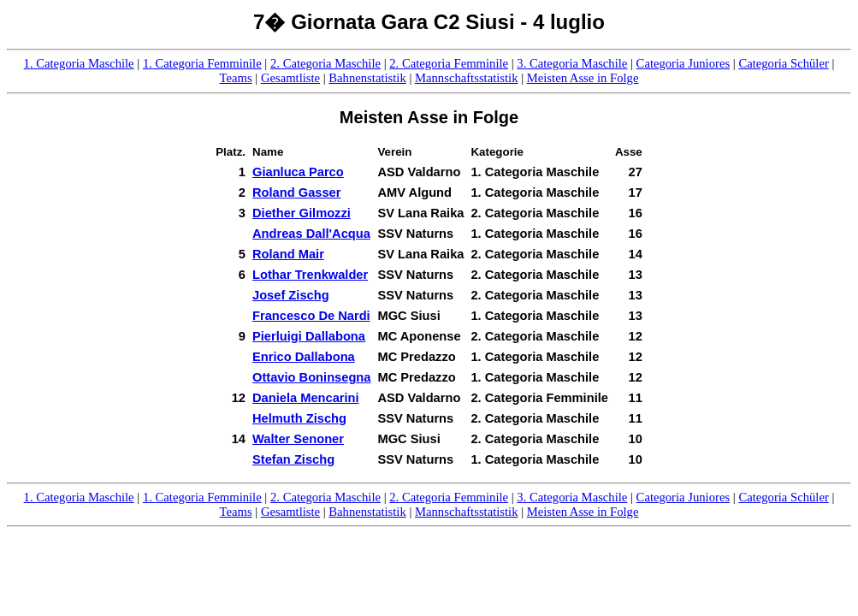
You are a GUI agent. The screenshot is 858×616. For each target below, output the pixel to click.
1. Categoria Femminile (202, 63)
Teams (236, 78)
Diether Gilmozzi (302, 213)
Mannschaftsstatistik (467, 78)
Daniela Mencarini (306, 398)
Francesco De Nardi (311, 316)
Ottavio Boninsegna (311, 377)
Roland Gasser (296, 192)
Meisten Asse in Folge (583, 78)
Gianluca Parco (298, 172)
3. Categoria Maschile (572, 63)
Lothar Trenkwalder (310, 275)
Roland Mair (288, 254)
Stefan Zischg (293, 459)
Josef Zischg (291, 295)
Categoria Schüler (783, 63)
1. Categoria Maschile (79, 63)
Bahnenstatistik (367, 78)
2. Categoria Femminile (449, 63)
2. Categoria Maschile (325, 63)
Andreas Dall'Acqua (311, 234)
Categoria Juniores (683, 63)
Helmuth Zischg (299, 418)
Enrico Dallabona (304, 357)
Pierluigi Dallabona (309, 336)
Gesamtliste (290, 78)
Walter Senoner (298, 439)
